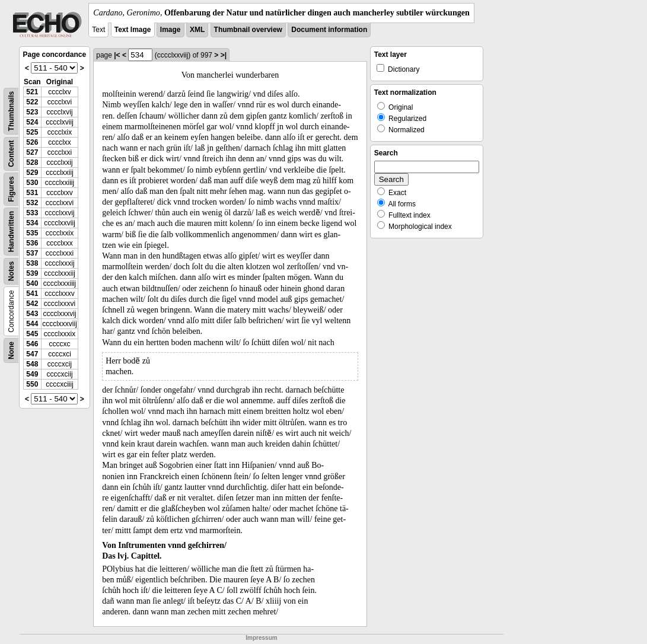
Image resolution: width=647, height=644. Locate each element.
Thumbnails (11, 111)
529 (32, 173)
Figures (11, 189)
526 (32, 142)
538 (32, 263)
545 (32, 334)
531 (32, 193)
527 (32, 152)
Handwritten (11, 232)
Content (11, 154)
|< (117, 55)
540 (32, 283)
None (11, 350)
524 (32, 122)
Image (170, 30)
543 (32, 314)
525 (32, 132)
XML (197, 30)
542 (32, 304)
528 (32, 162)
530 (32, 183)
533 (32, 213)
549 (32, 374)
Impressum (261, 638)
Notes (11, 271)
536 (32, 243)
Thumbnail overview (248, 30)
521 (32, 92)
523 (32, 112)
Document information (329, 30)
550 (32, 384)
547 (32, 354)
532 (32, 203)
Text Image (133, 30)
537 (32, 253)
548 (32, 364)
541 (32, 294)
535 (32, 233)
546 (32, 344)
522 (32, 102)
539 (32, 273)
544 (32, 324)
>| (224, 55)
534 (32, 223)
